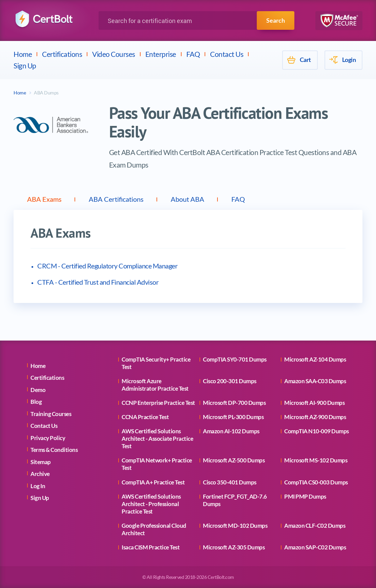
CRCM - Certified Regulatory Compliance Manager (107, 266)
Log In (38, 486)
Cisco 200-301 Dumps (230, 381)
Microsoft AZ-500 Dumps (234, 460)
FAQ (193, 54)
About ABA (187, 199)
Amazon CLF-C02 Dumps (315, 526)
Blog (36, 402)
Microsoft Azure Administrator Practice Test (155, 385)
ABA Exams (44, 199)
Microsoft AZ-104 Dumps (315, 359)
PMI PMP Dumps (305, 496)
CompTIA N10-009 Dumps (317, 431)
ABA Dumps (46, 93)
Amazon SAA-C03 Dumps (315, 381)
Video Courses (114, 54)
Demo (38, 390)
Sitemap (41, 462)
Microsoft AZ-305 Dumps (234, 547)
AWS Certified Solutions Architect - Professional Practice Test (151, 504)
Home (23, 54)
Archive (40, 474)
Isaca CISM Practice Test (151, 547)
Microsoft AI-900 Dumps (314, 403)
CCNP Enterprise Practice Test (158, 403)
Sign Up (25, 66)
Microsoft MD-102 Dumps (235, 526)
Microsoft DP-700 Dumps (234, 403)
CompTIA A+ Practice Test (153, 482)
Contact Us (227, 54)
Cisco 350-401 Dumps (230, 482)
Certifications (62, 54)
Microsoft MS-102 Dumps (316, 460)
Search (276, 20)
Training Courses (51, 414)
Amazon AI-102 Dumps (231, 431)
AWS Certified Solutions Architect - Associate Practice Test (157, 439)
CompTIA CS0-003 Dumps (316, 482)
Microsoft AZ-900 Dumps (315, 417)
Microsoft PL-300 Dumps (233, 417)
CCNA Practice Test (145, 417)
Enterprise (161, 54)
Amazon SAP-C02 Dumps (315, 547)
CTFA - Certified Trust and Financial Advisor (98, 282)
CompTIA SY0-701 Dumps (235, 359)
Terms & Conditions (54, 450)
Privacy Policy (48, 438)
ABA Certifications (116, 199)
